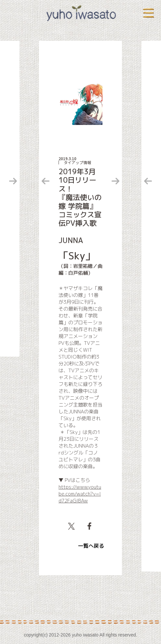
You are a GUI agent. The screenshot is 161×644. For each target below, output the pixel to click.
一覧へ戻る (91, 546)
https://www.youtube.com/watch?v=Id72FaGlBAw (80, 494)
